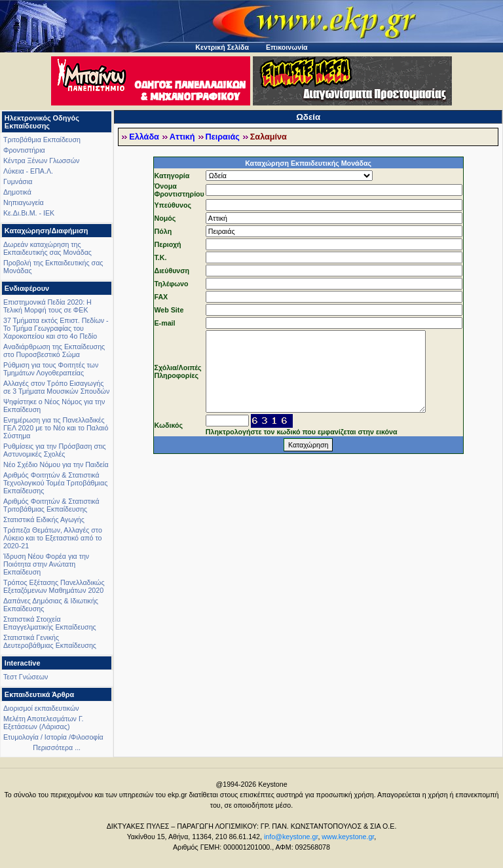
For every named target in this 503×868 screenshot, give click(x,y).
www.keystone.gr (348, 837)
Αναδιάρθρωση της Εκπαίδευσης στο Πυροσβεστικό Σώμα (54, 350)
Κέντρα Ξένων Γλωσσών (41, 160)
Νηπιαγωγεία (24, 202)
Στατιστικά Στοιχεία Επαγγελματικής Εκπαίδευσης (50, 623)
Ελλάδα (144, 137)
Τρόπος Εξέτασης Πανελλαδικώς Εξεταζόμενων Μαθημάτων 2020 (54, 586)
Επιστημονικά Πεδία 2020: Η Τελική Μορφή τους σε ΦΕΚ (47, 306)
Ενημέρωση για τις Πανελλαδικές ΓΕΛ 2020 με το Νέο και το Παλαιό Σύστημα (56, 428)
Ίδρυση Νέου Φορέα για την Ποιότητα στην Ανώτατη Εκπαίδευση (46, 564)
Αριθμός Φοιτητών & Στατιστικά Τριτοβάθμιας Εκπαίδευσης (51, 505)
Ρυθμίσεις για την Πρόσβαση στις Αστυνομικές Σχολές (55, 450)
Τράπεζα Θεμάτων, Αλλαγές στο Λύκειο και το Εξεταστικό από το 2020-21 (53, 538)
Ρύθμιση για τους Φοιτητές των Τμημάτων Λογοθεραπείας (51, 369)
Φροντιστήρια (24, 150)
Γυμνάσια (18, 181)
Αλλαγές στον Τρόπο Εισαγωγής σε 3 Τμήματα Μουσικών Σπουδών (56, 387)
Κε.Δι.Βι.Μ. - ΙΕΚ (29, 213)
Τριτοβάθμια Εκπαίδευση (42, 140)
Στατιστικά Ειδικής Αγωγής (44, 519)
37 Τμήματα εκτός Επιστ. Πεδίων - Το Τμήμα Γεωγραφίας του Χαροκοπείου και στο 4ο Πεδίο (56, 328)
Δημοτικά (17, 192)
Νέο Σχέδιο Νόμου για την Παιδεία (56, 464)
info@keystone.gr (291, 837)
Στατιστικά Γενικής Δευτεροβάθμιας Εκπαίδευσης (50, 641)
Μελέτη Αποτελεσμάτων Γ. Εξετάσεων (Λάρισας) (44, 723)
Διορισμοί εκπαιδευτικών (41, 708)
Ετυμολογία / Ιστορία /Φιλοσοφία (53, 737)
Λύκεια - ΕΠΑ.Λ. (28, 171)
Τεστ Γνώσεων (26, 677)
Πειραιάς (223, 137)
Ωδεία (308, 117)
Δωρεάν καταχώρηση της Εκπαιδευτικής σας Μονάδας (47, 248)
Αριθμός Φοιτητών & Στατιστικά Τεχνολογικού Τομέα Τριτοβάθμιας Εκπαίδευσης (55, 483)
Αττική (182, 137)
